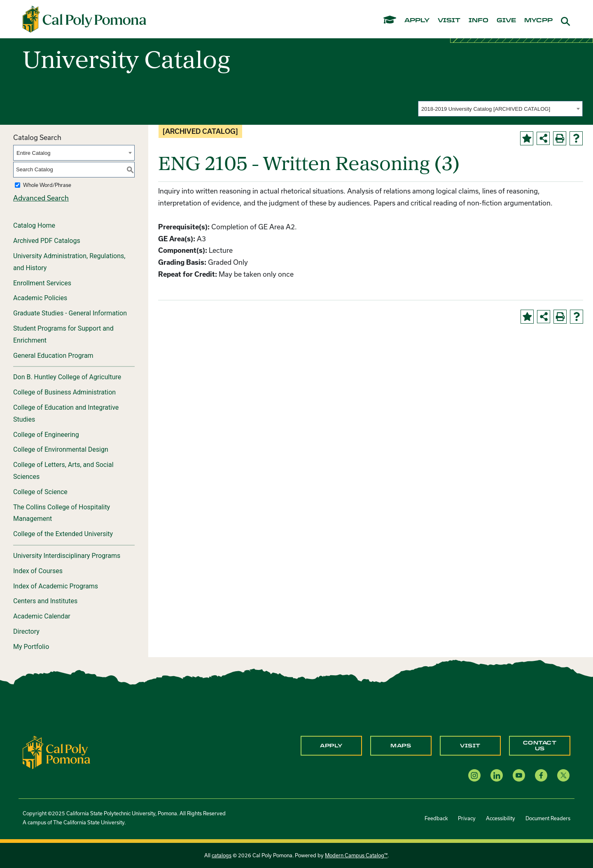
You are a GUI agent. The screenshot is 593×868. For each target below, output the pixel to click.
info (479, 21)
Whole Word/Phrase (47, 185)
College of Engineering (46, 435)
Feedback (436, 818)
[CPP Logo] (56, 752)
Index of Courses (38, 571)
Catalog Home (34, 225)
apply (417, 21)
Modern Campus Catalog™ (356, 855)
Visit (470, 746)
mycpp (538, 21)
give (506, 21)
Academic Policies (40, 298)
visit (449, 21)
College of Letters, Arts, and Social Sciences (63, 471)
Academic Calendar (42, 616)
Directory (26, 631)
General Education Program (53, 356)
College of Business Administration (64, 392)
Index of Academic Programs (56, 586)
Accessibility (501, 818)
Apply (331, 746)
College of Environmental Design (61, 449)
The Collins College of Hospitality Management (62, 513)
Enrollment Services (42, 283)
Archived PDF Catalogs (47, 241)
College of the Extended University (63, 534)
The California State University (89, 822)
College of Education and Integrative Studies (66, 413)
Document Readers (548, 818)
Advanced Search (41, 198)
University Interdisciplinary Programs (67, 556)
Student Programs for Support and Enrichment (63, 334)
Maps (401, 746)
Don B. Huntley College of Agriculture (67, 377)
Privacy (467, 818)
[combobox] (500, 109)
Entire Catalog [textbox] (33, 153)
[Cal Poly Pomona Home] (84, 19)
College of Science (40, 492)
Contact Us (540, 746)
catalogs (222, 855)
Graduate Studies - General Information (70, 313)
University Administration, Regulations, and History (69, 262)
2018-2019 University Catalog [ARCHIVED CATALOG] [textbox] (486, 109)
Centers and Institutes (45, 601)
